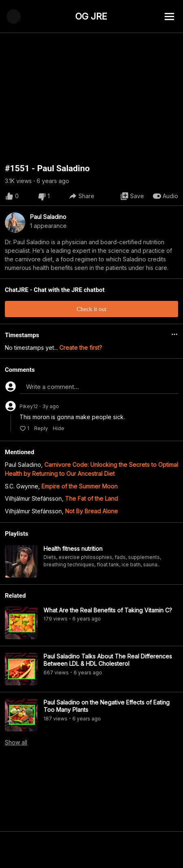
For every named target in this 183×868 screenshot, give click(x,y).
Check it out (91, 309)
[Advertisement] (91, 850)
